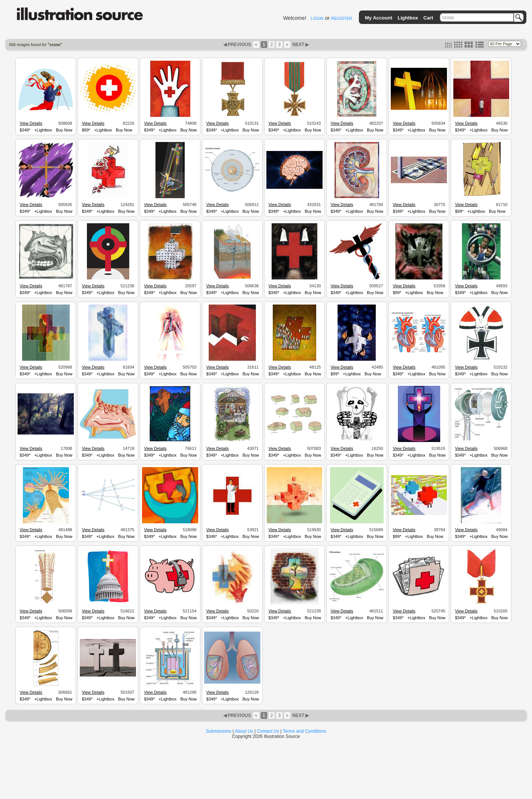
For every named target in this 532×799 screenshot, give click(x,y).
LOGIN (317, 18)
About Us (244, 731)
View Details (31, 123)
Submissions (218, 731)
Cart (428, 18)
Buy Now (64, 130)
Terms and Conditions (305, 731)
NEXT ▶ (300, 45)
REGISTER (342, 18)
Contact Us (268, 731)
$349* (25, 130)
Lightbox (408, 18)
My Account (379, 18)
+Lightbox (43, 130)
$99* (86, 130)
